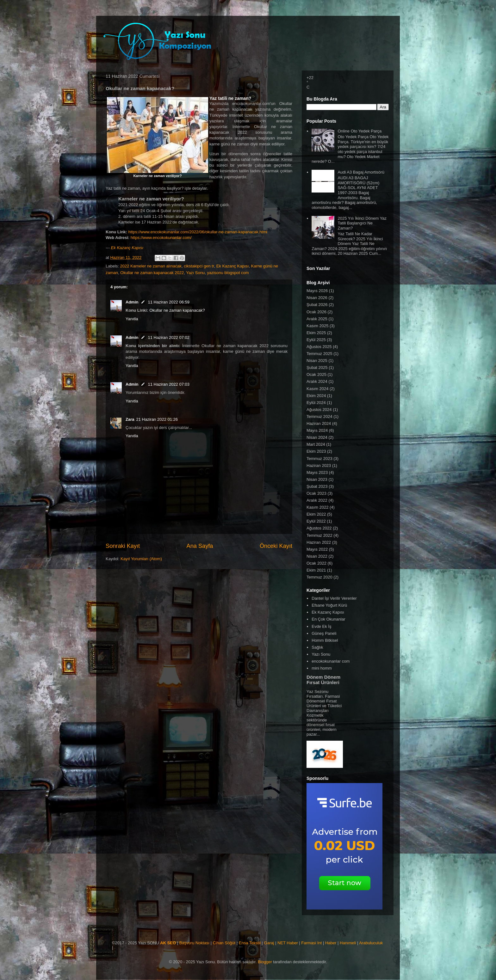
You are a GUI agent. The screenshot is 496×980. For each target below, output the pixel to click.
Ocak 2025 (316, 374)
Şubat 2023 (317, 486)
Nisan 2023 (317, 479)
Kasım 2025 (317, 326)
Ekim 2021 (316, 570)
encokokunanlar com (331, 661)
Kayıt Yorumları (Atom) (141, 559)
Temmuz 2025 (319, 354)
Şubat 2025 (317, 367)
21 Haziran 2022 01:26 (157, 419)
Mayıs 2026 (317, 291)
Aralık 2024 (317, 381)
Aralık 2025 (317, 319)
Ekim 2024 (316, 396)
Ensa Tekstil (250, 943)
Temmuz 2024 (319, 416)
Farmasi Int (311, 943)
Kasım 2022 (317, 507)
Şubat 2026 (317, 305)
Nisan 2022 (317, 556)
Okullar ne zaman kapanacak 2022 (152, 273)
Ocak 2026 (316, 312)
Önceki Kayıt (276, 546)
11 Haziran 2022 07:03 (169, 384)
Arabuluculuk (371, 943)
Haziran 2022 (319, 542)
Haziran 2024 (319, 423)
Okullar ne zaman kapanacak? (177, 310)
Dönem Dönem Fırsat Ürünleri (323, 680)
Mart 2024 (316, 444)
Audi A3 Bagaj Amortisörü (361, 172)
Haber (331, 943)
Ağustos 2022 (319, 528)
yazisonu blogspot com (228, 273)
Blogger (265, 962)
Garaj (269, 943)
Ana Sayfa (200, 546)
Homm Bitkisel (325, 640)
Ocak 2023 (316, 493)
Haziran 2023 (319, 465)
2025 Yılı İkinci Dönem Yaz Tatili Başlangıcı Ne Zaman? (362, 223)
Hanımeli (348, 943)
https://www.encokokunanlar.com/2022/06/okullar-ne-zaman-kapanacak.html (198, 232)
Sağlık (317, 647)
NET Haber (288, 943)
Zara (130, 419)
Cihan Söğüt (224, 943)
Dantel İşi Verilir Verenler (334, 598)
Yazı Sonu (195, 273)
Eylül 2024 (316, 403)
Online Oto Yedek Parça (360, 131)
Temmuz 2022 (319, 535)
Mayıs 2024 (317, 430)
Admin (132, 302)
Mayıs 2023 (317, 472)
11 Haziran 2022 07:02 (169, 337)
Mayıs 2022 (317, 549)
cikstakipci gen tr (199, 266)
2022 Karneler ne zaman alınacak (151, 266)
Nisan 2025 (317, 361)
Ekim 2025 (316, 333)
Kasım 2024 (317, 389)
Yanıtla (132, 319)
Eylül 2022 (316, 521)
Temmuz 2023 (319, 459)
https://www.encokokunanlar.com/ (161, 238)
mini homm (322, 668)
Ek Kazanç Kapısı (127, 248)
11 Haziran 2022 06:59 (169, 302)
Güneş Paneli (324, 633)
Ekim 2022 (316, 514)
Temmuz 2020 (319, 577)
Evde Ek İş (321, 626)
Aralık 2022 (317, 500)
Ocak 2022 (316, 563)
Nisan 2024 (317, 437)
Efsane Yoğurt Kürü (329, 605)
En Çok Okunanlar (328, 619)
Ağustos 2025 (319, 347)
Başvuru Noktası (194, 943)
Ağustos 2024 (319, 410)
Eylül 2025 (316, 340)
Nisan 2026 (317, 298)
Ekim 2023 (316, 451)
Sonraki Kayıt (123, 546)
